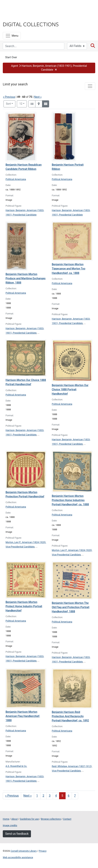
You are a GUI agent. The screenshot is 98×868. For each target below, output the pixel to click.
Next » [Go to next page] (28, 796)
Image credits (10, 825)
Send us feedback (17, 834)
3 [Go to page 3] (50, 796)
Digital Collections (31, 24)
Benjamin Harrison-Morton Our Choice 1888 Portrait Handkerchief (70, 390)
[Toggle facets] (90, 86)
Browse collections (51, 819)
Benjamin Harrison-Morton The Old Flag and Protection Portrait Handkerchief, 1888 (71, 607)
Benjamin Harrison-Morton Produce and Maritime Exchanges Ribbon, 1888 (26, 278)
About (14, 819)
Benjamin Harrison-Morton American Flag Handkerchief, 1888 (23, 716)
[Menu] (12, 36)
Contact (67, 819)
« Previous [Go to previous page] (12, 796)
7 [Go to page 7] (75, 796)
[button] (49, 68)
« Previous (9, 97)
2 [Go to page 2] (43, 796)
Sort (8, 104)
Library (14, 17)
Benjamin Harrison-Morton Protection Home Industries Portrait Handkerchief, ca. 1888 (70, 500)
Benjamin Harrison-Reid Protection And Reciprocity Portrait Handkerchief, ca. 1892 (70, 716)
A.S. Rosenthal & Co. (16, 766)
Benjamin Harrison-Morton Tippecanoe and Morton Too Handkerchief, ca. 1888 (69, 269)
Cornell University (21, 7)
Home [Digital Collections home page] (6, 819)
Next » (38, 97)
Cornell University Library (24, 851)
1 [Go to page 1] (37, 796)
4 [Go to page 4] (56, 796)
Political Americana (16, 179)
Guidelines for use (29, 819)
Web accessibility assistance (18, 857)
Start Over (11, 57)
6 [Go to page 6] (69, 796)
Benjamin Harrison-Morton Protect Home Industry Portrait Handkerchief (24, 606)
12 (23, 104)
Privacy (43, 851)
